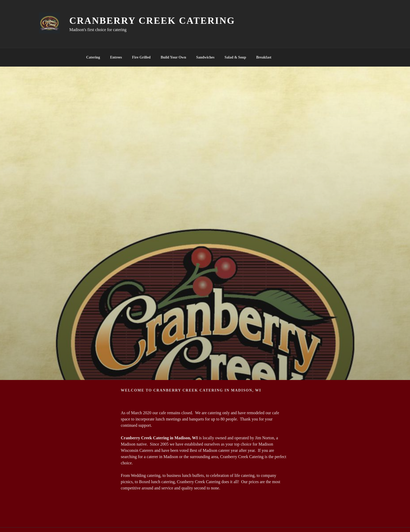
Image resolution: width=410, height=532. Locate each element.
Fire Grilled (141, 57)
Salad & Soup (235, 57)
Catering (93, 57)
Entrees (116, 57)
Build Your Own (173, 57)
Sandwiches (205, 57)
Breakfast (264, 57)
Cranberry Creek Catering (152, 21)
